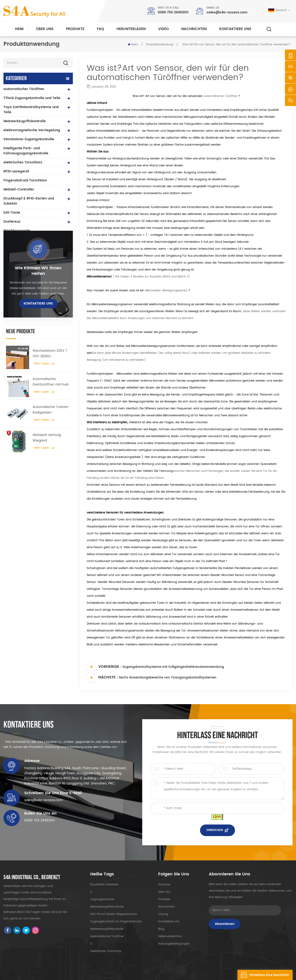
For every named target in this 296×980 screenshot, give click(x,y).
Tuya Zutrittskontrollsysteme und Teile (31, 110)
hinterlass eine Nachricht (263, 975)
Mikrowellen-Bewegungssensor (166, 291)
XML (113, 972)
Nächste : (102, 677)
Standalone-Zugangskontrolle (29, 139)
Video (163, 29)
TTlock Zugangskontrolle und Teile (32, 98)
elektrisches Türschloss (23, 162)
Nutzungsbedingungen (174, 944)
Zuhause (164, 885)
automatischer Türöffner (220, 96)
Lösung (163, 914)
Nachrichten (194, 29)
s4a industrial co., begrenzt (32, 877)
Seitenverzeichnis (170, 936)
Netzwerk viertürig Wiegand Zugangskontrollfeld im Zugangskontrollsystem (51, 449)
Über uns (45, 29)
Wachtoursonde (17, 231)
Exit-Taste (12, 213)
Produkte (75, 29)
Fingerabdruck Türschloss (25, 180)
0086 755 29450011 (173, 12)
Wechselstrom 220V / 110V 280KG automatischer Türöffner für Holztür (50, 365)
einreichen (215, 830)
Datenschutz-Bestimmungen (139, 972)
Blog (161, 929)
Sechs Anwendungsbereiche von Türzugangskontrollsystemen (168, 678)
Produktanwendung (160, 45)
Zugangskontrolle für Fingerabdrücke (116, 922)
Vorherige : (104, 667)
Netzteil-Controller (19, 189)
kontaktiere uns (235, 29)
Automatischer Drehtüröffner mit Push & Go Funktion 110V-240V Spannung (51, 393)
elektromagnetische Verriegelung (32, 130)
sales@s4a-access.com (227, 12)
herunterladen (131, 29)
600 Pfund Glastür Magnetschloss (114, 914)
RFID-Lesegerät (16, 171)
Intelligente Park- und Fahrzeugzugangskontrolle (26, 151)
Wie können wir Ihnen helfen (38, 283)
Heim (19, 29)
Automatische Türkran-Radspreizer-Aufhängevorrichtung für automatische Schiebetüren (51, 421)
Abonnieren (225, 924)
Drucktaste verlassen (104, 885)
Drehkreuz (12, 222)
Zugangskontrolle (102, 899)
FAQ (100, 29)
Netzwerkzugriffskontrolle (25, 121)
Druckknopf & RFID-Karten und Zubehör (29, 201)
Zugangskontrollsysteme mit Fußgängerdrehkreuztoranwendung (173, 667)
